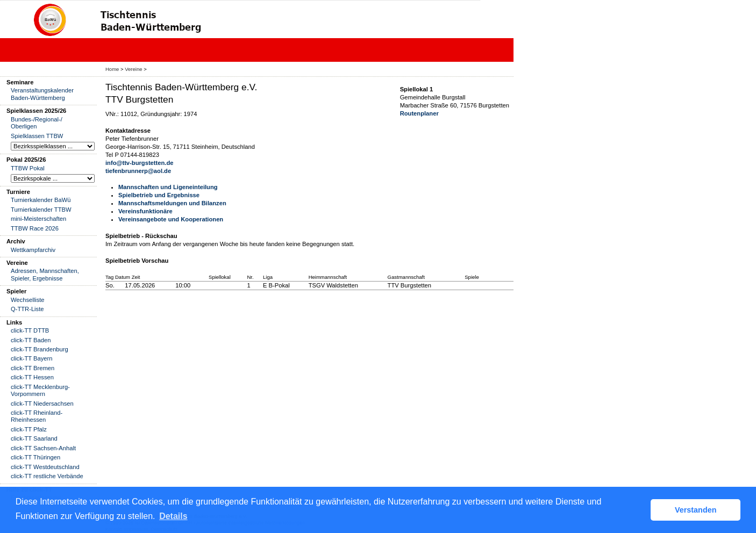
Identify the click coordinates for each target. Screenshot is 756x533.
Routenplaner (419, 113)
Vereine (133, 69)
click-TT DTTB (30, 330)
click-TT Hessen (32, 377)
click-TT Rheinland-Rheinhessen (37, 416)
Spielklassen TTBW (37, 136)
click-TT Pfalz (29, 429)
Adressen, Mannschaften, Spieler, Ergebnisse (45, 274)
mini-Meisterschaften (38, 219)
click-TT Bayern (32, 358)
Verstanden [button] (696, 510)
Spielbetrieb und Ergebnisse (159, 195)
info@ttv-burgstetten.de (140, 163)
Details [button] (173, 516)
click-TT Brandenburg (40, 349)
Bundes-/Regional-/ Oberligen (37, 123)
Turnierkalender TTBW (41, 210)
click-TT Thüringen (35, 457)
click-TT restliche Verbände (47, 476)
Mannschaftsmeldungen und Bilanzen (172, 203)
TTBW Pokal (28, 168)
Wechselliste (28, 300)
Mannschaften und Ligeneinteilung (168, 187)
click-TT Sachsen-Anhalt (43, 448)
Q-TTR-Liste (27, 309)
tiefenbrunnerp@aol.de (138, 171)
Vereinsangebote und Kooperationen (171, 219)
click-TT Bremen (33, 368)
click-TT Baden (31, 340)
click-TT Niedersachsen (42, 404)
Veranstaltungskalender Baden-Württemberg (42, 94)
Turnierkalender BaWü (41, 200)
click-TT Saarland (34, 438)
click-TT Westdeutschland (45, 467)
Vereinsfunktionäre (145, 211)
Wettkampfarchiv (33, 250)
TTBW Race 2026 (35, 228)
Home (112, 69)
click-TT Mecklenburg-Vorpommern (40, 390)
